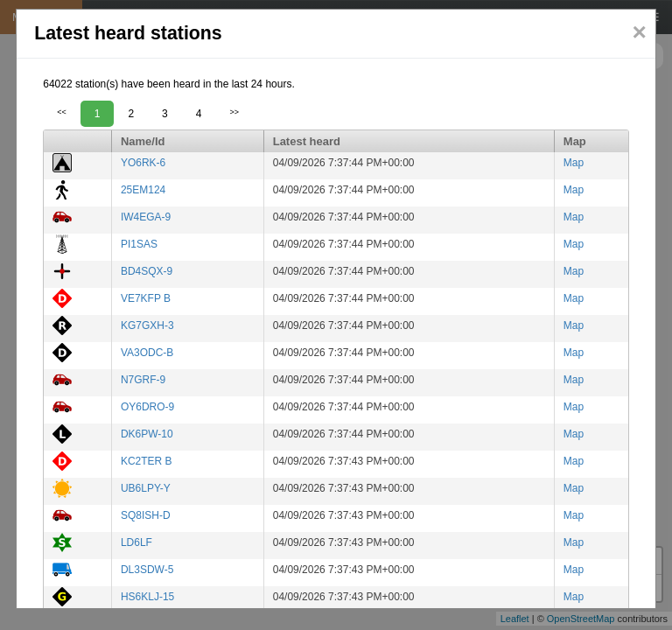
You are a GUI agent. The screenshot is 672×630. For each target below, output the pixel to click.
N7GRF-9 (143, 380)
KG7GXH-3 (147, 325)
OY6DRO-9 (147, 407)
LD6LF (136, 542)
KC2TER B (147, 461)
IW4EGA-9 (146, 217)
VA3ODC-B (147, 353)
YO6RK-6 (143, 163)
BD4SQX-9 (147, 271)
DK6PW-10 (147, 434)
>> (234, 112)
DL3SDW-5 (147, 570)
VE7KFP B (146, 298)
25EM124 (143, 190)
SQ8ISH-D (146, 515)
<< (62, 112)
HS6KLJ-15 (147, 597)
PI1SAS (139, 244)
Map (574, 163)
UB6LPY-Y (146, 488)
